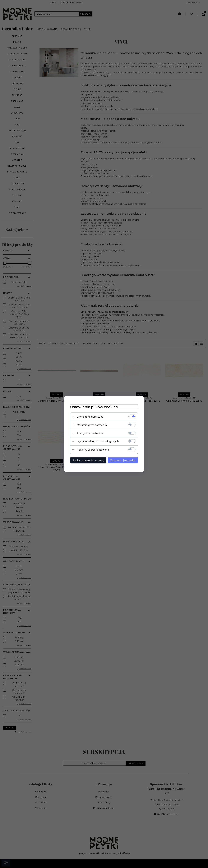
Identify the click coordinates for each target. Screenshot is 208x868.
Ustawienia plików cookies (94, 407)
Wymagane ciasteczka (90, 417)
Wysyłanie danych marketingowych (98, 441)
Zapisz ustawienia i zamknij (88, 460)
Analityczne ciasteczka (90, 433)
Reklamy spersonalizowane (93, 450)
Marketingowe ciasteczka (92, 425)
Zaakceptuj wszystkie (123, 460)
